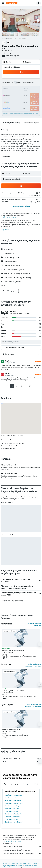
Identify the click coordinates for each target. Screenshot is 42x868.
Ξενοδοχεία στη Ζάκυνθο (13, 817)
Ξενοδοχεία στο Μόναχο (13, 806)
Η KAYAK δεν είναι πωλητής (22, 847)
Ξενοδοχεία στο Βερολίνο (13, 801)
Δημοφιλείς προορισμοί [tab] (12, 784)
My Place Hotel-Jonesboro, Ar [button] (11, 729)
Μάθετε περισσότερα (9, 217)
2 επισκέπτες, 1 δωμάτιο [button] (13, 67)
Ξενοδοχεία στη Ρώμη (12, 811)
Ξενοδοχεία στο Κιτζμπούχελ (14, 822)
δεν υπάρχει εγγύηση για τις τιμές (12, 841)
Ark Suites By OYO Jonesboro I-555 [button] (13, 650)
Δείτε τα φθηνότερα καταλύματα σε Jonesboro (33, 665)
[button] (3, 3)
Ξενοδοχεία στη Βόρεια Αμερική (29, 863)
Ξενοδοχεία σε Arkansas (31, 865)
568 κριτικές (16, 56)
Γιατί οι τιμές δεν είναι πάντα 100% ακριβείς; (22, 854)
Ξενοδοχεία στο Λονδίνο (13, 819)
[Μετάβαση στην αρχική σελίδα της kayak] (12, 3)
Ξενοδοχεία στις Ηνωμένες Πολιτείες (12, 865)
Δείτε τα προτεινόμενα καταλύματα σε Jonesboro (33, 706)
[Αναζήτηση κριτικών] (23, 342)
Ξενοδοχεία (15, 863)
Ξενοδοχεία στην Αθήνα (12, 809)
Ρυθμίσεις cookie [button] (6, 230)
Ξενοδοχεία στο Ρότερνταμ (13, 798)
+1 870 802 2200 (8, 53)
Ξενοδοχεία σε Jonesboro (11, 867)
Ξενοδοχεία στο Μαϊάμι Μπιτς (14, 803)
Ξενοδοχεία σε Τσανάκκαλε (13, 814)
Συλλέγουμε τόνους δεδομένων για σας (22, 850)
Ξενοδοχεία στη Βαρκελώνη (14, 795)
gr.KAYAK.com (6, 863)
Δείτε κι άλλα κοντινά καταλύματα (34, 625)
